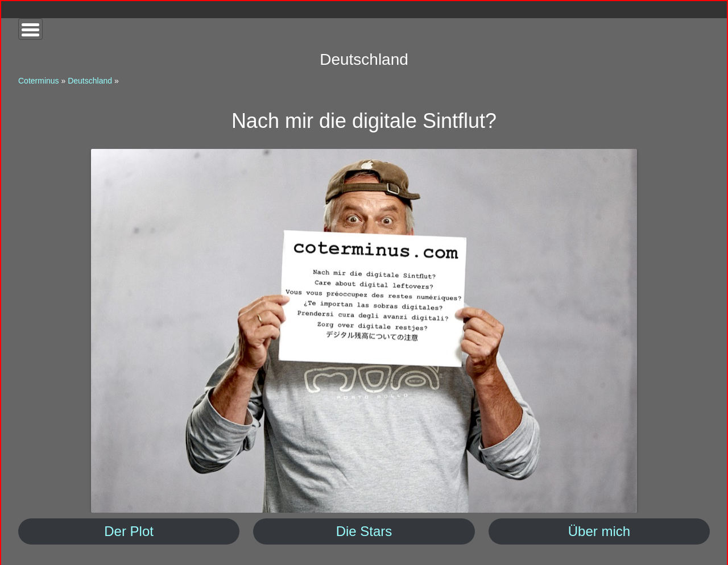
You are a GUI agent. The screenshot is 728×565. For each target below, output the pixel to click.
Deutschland (90, 81)
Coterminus (39, 81)
